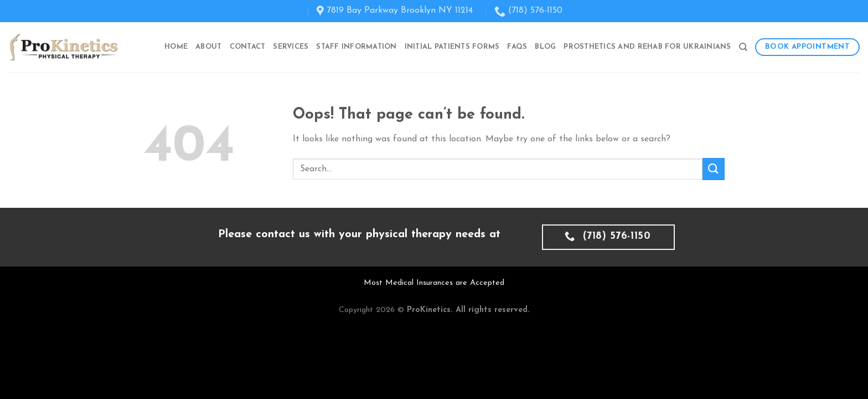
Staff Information (356, 47)
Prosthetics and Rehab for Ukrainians (647, 47)
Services (291, 47)
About (208, 47)
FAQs (517, 47)
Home (176, 47)
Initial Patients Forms (452, 47)
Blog (545, 47)
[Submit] (714, 169)
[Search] (743, 47)
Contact (248, 47)
